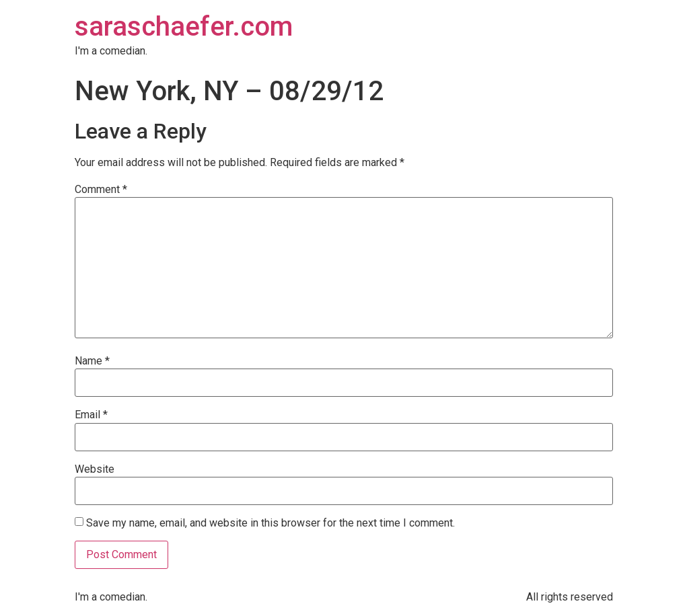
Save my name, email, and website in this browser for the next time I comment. (270, 523)
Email (91, 415)
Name (92, 361)
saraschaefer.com (184, 27)
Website (95, 469)
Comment (101, 190)
